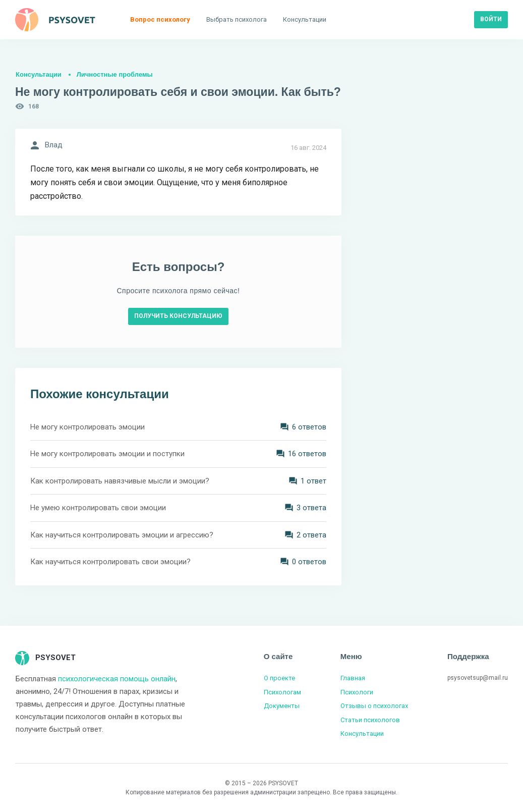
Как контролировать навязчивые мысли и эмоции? (120, 481)
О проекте (279, 678)
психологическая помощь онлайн (117, 679)
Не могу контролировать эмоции (88, 427)
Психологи (357, 692)
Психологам (282, 692)
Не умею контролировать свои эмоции (98, 508)
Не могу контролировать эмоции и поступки (107, 454)
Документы (282, 706)
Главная (353, 678)
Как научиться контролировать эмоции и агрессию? (122, 535)
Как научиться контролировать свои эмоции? (110, 562)
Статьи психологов (370, 720)
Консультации (39, 74)
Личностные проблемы (115, 74)
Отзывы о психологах (374, 706)
